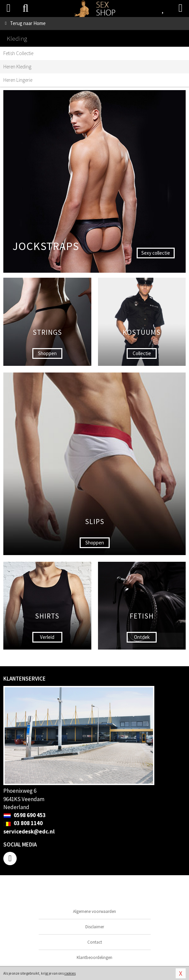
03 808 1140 (23, 823)
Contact (95, 942)
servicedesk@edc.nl (29, 831)
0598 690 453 (24, 815)
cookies (70, 973)
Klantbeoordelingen (94, 957)
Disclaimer (95, 927)
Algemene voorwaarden (94, 911)
